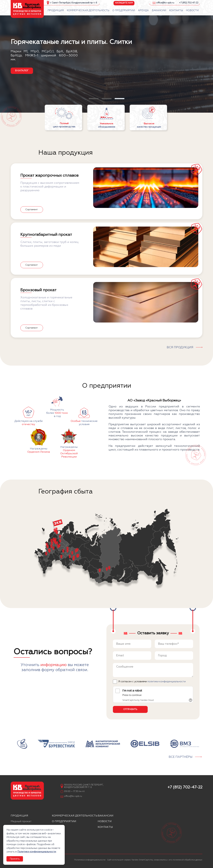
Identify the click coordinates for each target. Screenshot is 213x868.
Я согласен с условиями (152, 682)
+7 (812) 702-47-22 (189, 3)
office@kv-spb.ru (165, 3)
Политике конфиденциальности (37, 852)
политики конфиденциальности (167, 682)
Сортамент (32, 210)
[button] (94, 99)
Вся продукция (180, 347)
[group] (22, 744)
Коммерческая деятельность (75, 816)
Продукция (19, 816)
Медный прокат (21, 821)
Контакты (105, 827)
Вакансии (106, 816)
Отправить (130, 709)
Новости (105, 821)
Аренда (58, 827)
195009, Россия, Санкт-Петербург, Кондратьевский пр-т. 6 (84, 786)
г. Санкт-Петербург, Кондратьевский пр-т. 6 (74, 3)
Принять (15, 859)
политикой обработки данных (188, 860)
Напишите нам (124, 3)
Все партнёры (181, 757)
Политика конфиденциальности (90, 860)
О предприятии (64, 821)
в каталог (22, 71)
